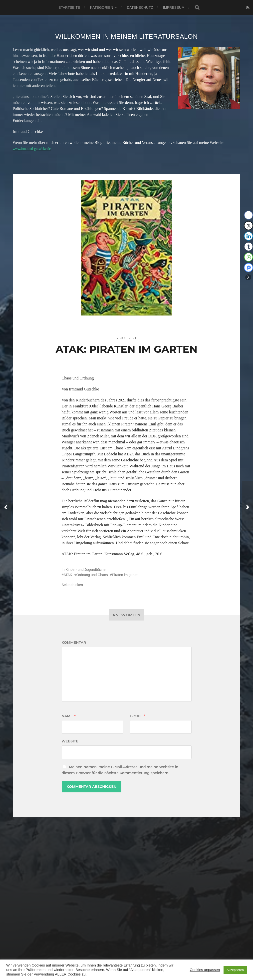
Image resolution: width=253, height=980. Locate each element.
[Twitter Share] (249, 226)
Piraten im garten (125, 575)
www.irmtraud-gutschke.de (34, 149)
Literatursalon (132, 954)
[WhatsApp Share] (249, 257)
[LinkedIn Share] (249, 236)
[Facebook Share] (249, 215)
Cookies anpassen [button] (205, 970)
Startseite (69, 7)
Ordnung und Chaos (92, 575)
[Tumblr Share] (249, 247)
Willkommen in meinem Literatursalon (127, 36)
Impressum (174, 7)
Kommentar (74, 643)
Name (69, 716)
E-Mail (138, 716)
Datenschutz (140, 7)
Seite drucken (72, 585)
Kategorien (102, 7)
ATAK (68, 575)
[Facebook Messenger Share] (249, 268)
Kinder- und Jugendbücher (86, 570)
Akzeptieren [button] (235, 970)
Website (70, 741)
